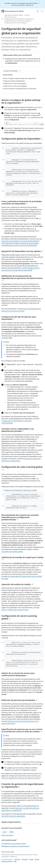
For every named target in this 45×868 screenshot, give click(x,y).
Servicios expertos (7, 861)
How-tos (27, 15)
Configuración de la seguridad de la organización (19, 19)
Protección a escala (10, 17)
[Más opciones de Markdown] (20, 71)
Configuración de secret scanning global (19, 617)
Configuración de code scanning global (22, 468)
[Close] (40, 3)
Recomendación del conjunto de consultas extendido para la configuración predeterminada (20, 517)
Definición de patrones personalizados (19, 700)
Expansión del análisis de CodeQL (17, 584)
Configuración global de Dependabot (22, 139)
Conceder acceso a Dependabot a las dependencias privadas (18, 430)
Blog (15, 861)
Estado (31, 859)
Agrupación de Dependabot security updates (22, 251)
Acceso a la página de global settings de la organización (21, 101)
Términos (17, 859)
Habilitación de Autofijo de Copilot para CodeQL (21, 490)
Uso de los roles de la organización (13, 816)
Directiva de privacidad (7, 835)
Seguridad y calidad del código (13, 15)
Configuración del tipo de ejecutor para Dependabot (19, 318)
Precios (37, 859)
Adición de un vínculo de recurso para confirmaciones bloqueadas (18, 674)
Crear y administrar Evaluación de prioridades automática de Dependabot (22, 203)
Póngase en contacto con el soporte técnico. (15, 846)
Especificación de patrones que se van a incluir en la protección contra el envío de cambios (22, 730)
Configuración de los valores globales (15, 23)
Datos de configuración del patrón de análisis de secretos (21, 778)
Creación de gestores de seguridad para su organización (22, 785)
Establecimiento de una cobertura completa (17, 21)
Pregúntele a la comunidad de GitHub (14, 844)
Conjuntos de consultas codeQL (12, 552)
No (11, 832)
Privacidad (25, 859)
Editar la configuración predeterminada (15, 610)
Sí (5, 832)
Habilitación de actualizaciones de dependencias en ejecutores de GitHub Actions (22, 278)
